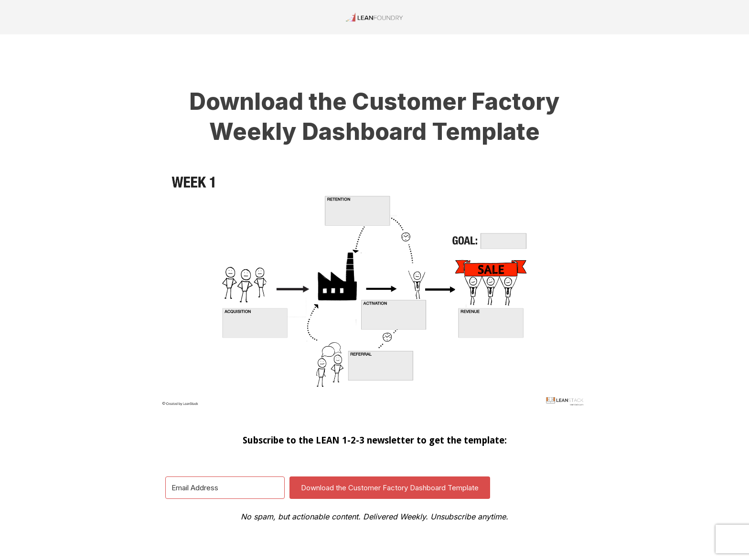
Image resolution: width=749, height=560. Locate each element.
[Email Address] (225, 488)
